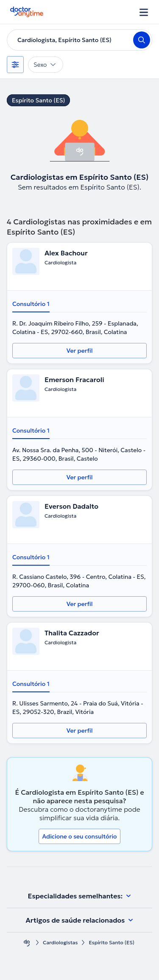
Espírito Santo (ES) (38, 100)
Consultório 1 (31, 304)
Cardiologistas (60, 942)
